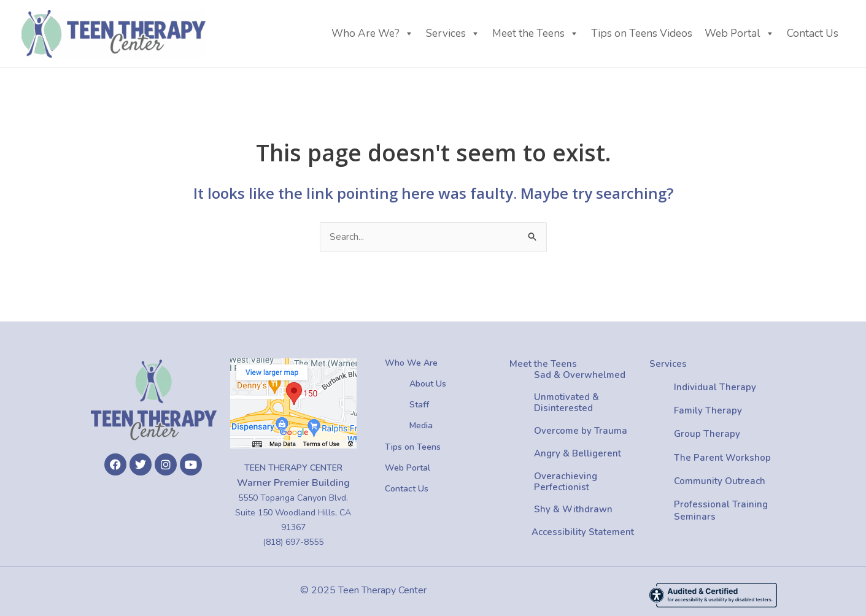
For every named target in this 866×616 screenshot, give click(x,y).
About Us (428, 384)
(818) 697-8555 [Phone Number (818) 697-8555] (293, 542)
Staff (419, 405)
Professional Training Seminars (721, 510)
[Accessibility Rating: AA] (713, 595)
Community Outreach (720, 481)
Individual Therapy (715, 387)
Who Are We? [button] (373, 34)
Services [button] (453, 34)
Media (421, 426)
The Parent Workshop (722, 458)
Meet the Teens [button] (535, 34)
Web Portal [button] (740, 34)
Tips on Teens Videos (642, 33)
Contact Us (813, 33)
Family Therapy (708, 410)
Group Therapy (707, 434)
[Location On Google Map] (293, 403)
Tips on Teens (413, 447)
